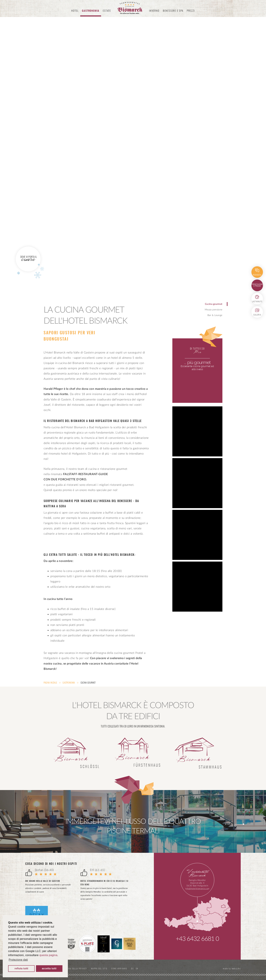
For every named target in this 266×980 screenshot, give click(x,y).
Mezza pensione (214, 310)
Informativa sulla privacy (77, 969)
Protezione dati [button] (18, 960)
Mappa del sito (106, 969)
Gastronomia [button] (91, 11)
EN (147, 969)
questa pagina (48, 955)
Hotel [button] (75, 11)
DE (143, 969)
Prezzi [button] (191, 11)
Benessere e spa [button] (173, 11)
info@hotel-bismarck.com (197, 889)
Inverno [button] (154, 11)
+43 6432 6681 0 (197, 939)
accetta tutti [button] (49, 968)
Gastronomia (69, 683)
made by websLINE (231, 969)
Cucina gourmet (214, 304)
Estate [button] (107, 11)
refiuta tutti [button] (21, 968)
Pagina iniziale (51, 683)
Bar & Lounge (215, 315)
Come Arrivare (128, 969)
